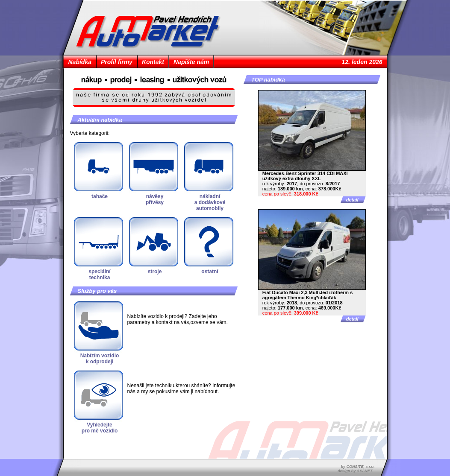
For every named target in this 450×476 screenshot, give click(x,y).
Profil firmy (117, 62)
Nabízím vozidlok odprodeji (100, 359)
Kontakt (153, 62)
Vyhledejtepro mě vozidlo (100, 428)
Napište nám (191, 62)
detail (352, 200)
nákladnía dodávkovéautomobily (210, 202)
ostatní (210, 272)
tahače (100, 196)
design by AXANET (355, 471)
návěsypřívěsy (155, 199)
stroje (155, 272)
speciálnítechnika (99, 275)
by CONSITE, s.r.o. (357, 467)
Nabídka (80, 62)
